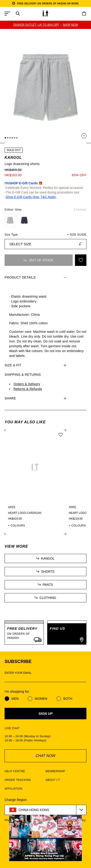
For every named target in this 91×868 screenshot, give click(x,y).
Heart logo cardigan (25, 513)
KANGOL (13, 158)
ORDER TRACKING (18, 780)
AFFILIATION (13, 789)
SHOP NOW (70, 25)
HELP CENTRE (15, 771)
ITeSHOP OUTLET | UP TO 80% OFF (36, 25)
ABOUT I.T (53, 780)
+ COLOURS (17, 526)
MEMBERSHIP (55, 771)
